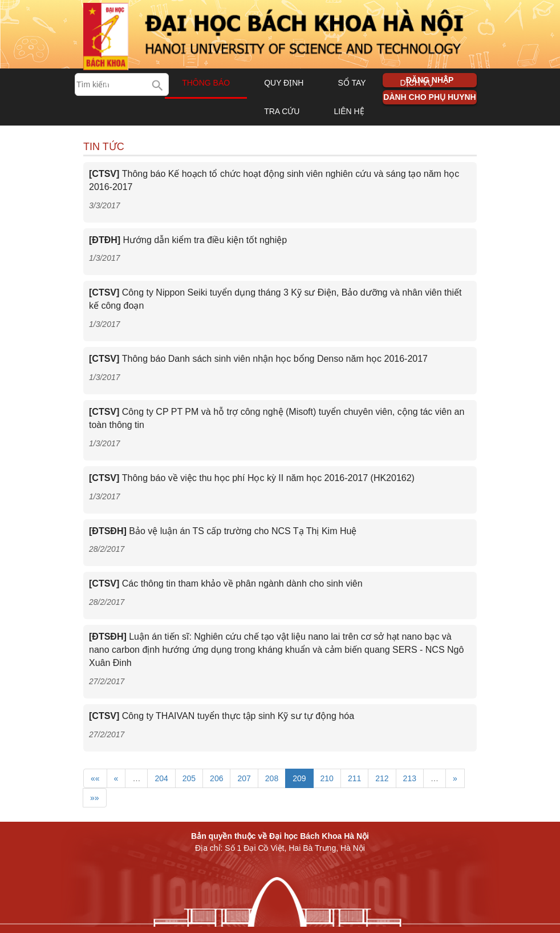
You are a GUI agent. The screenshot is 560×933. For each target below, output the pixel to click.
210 (327, 778)
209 (299, 778)
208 (272, 778)
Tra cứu (282, 111)
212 (382, 778)
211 (354, 778)
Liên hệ (349, 111)
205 (189, 778)
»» (95, 798)
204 (161, 778)
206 (216, 778)
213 (410, 778)
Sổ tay (352, 83)
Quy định (284, 83)
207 (244, 778)
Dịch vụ (417, 83)
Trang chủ (124, 83)
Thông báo (206, 83)
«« (95, 778)
